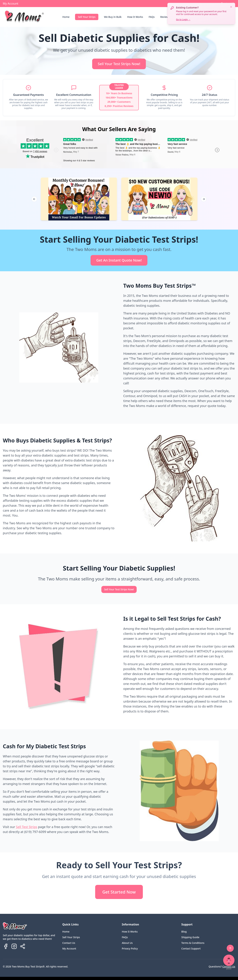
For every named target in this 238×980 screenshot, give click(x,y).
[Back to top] (230, 948)
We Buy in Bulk (113, 17)
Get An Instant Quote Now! (119, 260)
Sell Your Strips (87, 17)
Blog (184, 932)
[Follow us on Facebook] (6, 946)
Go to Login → (183, 20)
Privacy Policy (130, 948)
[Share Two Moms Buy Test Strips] (23, 946)
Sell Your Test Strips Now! (119, 64)
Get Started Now (119, 892)
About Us (127, 943)
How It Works (135, 17)
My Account (11, 4)
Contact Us (69, 943)
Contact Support (191, 948)
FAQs (152, 17)
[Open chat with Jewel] (229, 960)
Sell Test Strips (27, 827)
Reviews (165, 17)
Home (66, 17)
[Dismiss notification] (231, 7)
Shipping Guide (190, 937)
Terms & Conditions (193, 943)
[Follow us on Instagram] (14, 946)
